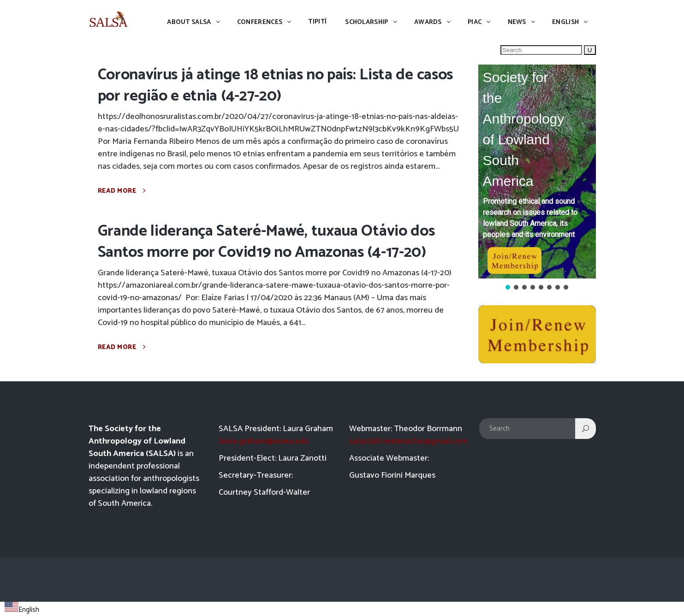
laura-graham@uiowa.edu (264, 441)
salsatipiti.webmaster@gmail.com (408, 441)
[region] (537, 178)
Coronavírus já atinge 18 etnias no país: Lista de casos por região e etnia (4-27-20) (276, 86)
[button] (537, 172)
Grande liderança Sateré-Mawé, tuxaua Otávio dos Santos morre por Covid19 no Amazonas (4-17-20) (266, 242)
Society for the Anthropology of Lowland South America (524, 129)
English (22, 610)
